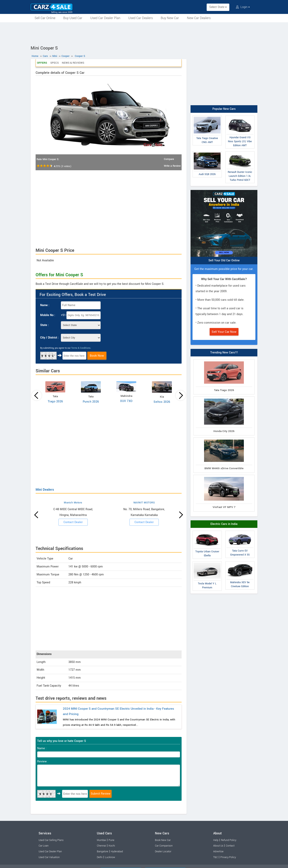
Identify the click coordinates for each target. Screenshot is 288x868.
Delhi (100, 857)
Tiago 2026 (55, 401)
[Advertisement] (144, 33)
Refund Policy (229, 840)
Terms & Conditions (81, 348)
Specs (54, 63)
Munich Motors (73, 503)
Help (216, 840)
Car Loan (44, 846)
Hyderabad (117, 851)
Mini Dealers (45, 490)
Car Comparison (164, 846)
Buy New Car (170, 18)
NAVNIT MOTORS (144, 503)
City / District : (49, 338)
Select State (218, 7)
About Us (218, 846)
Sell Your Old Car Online (224, 260)
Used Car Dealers (141, 18)
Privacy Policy (228, 857)
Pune (111, 840)
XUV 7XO (126, 401)
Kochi (112, 846)
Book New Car (163, 840)
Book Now (97, 356)
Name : (45, 305)
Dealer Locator (163, 851)
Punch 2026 (91, 402)
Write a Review (172, 166)
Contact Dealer (73, 522)
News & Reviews (73, 63)
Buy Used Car (73, 18)
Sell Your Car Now (224, 332)
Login (243, 7)
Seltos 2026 (162, 402)
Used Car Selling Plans (51, 840)
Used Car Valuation (49, 857)
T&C (216, 857)
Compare (169, 159)
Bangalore (103, 851)
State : (44, 325)
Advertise (218, 851)
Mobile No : (48, 315)
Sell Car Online (45, 18)
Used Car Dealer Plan (105, 18)
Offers (42, 63)
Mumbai (101, 840)
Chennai (101, 846)
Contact (230, 846)
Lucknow (110, 857)
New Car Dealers (199, 18)
